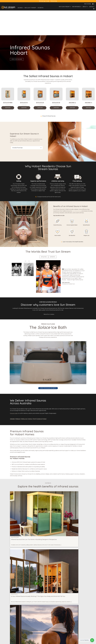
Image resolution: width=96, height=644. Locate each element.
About (85, 7)
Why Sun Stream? (65, 7)
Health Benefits (60, 632)
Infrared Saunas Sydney (77, 625)
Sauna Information (15, 483)
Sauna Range (59, 623)
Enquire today (14, 389)
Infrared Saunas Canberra (77, 629)
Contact (92, 7)
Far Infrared (77, 7)
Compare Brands (60, 634)
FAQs (58, 629)
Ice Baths (40, 8)
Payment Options (44, 629)
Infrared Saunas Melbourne (78, 627)
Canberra (39, 394)
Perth (34, 394)
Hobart (45, 394)
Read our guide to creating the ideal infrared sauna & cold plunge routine (30, 603)
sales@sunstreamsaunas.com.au (18, 625)
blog (18, 581)
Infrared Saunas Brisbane (77, 623)
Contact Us (43, 625)
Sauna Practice (40, 483)
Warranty (43, 627)
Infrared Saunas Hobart (77, 634)
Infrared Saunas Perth (77, 632)
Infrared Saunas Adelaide (77, 630)
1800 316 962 (88, 4)
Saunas (21, 8)
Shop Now (8, 83)
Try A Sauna (59, 627)
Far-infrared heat (77, 186)
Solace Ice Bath (38, 596)
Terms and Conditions (63, 643)
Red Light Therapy (30, 8)
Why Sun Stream (60, 625)
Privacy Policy (55, 643)
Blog (58, 630)
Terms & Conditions (45, 630)
